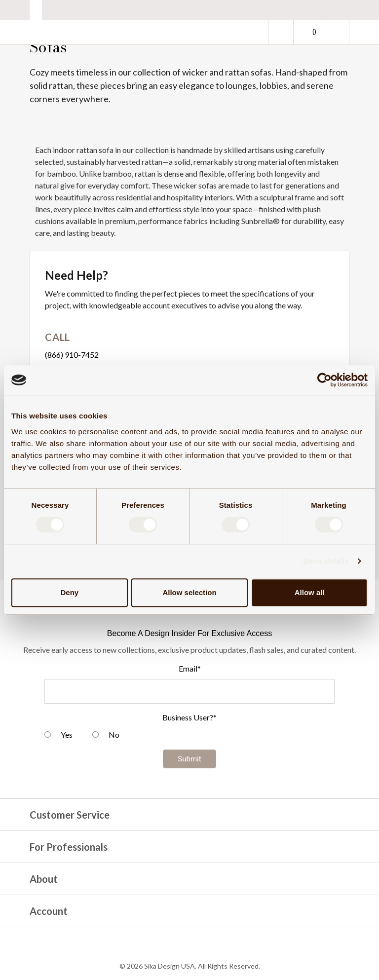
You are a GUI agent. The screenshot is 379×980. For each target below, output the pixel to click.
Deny (69, 592)
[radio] (58, 736)
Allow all (310, 592)
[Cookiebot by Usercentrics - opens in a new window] (324, 380)
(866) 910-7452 (72, 355)
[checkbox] (189, 736)
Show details (326, 561)
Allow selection (189, 592)
